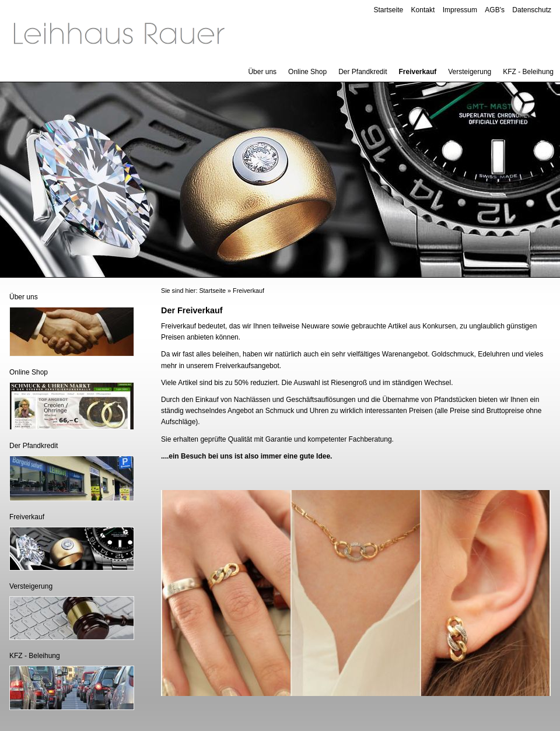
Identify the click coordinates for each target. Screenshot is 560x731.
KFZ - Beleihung (528, 72)
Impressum (460, 10)
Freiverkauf (418, 72)
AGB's (495, 10)
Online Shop (307, 72)
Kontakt (423, 10)
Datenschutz (532, 10)
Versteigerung (470, 72)
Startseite (389, 10)
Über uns (262, 72)
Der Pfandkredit (363, 72)
